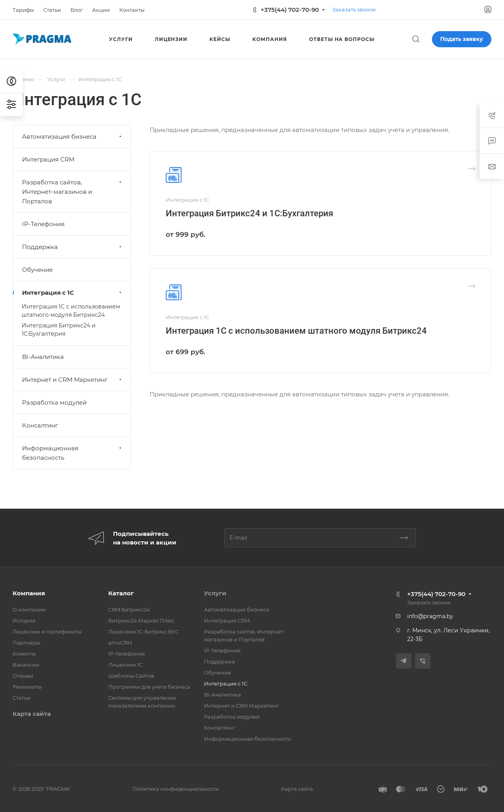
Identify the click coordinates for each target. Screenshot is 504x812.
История (24, 621)
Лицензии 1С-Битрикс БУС (144, 632)
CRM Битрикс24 (129, 609)
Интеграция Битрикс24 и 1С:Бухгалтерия (249, 213)
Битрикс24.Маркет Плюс (141, 621)
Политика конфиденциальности (176, 789)
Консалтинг (40, 425)
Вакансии (26, 665)
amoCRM (120, 643)
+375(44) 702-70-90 (290, 10)
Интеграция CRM (48, 159)
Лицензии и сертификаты (47, 632)
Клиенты (24, 654)
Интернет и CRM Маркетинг (73, 380)
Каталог (121, 593)
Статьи (21, 698)
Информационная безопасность (73, 453)
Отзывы (23, 676)
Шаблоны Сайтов (131, 676)
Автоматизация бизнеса (73, 137)
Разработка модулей (54, 402)
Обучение (37, 270)
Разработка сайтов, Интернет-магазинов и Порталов (73, 192)
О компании (29, 609)
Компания (29, 593)
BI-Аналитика (43, 357)
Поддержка (73, 247)
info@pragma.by (430, 616)
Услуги (215, 593)
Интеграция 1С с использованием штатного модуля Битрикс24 (296, 331)
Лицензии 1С (125, 665)
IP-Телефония (43, 224)
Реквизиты (27, 687)
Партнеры (26, 643)
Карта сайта (32, 714)
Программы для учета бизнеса (149, 687)
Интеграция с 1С (73, 293)
